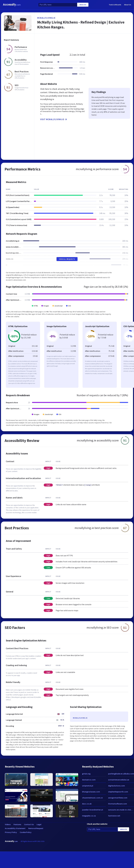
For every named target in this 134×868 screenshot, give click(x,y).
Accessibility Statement (15, 828)
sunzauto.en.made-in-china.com (121, 810)
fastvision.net (114, 816)
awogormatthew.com (118, 798)
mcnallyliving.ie (46, 18)
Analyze (83, 5)
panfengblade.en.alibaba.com (121, 774)
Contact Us (29, 824)
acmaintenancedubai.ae (119, 780)
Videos (8, 824)
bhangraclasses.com (91, 792)
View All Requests (67, 259)
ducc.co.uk (87, 804)
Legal (39, 824)
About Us (128, 5)
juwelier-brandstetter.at (93, 810)
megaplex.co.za (89, 816)
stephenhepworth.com (118, 792)
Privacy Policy (11, 832)
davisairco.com (89, 780)
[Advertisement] (77, 42)
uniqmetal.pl (88, 786)
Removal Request (36, 828)
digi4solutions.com (116, 786)
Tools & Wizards (115, 5)
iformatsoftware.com (118, 804)
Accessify (12, 5)
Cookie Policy (26, 832)
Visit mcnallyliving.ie (54, 119)
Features (17, 824)
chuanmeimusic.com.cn (92, 798)
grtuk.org (86, 774)
